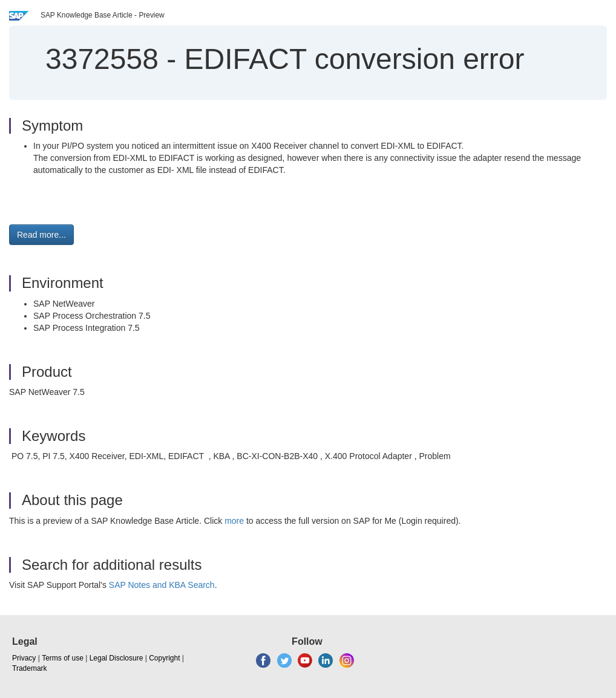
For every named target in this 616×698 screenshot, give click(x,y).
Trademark (30, 668)
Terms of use (63, 658)
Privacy (24, 658)
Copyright (164, 658)
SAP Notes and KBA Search (162, 585)
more (234, 521)
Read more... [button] (41, 235)
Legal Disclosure (116, 658)
